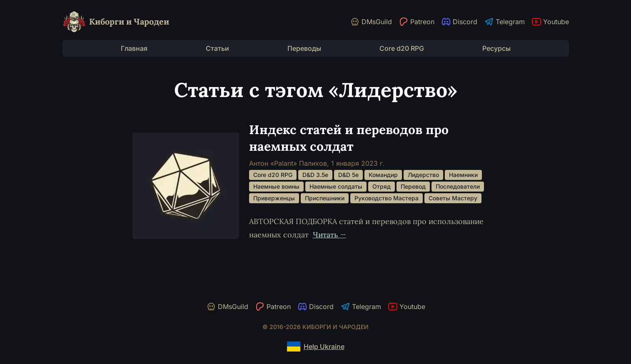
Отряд (382, 186)
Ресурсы (496, 48)
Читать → (329, 235)
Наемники (463, 175)
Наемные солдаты (336, 186)
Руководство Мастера (387, 198)
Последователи (458, 186)
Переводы (304, 48)
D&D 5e (348, 175)
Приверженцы (274, 198)
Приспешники (325, 198)
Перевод (413, 186)
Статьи (217, 48)
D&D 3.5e (315, 175)
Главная (134, 48)
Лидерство (423, 175)
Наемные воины (276, 186)
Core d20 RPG (402, 48)
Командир (383, 175)
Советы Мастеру (453, 198)
